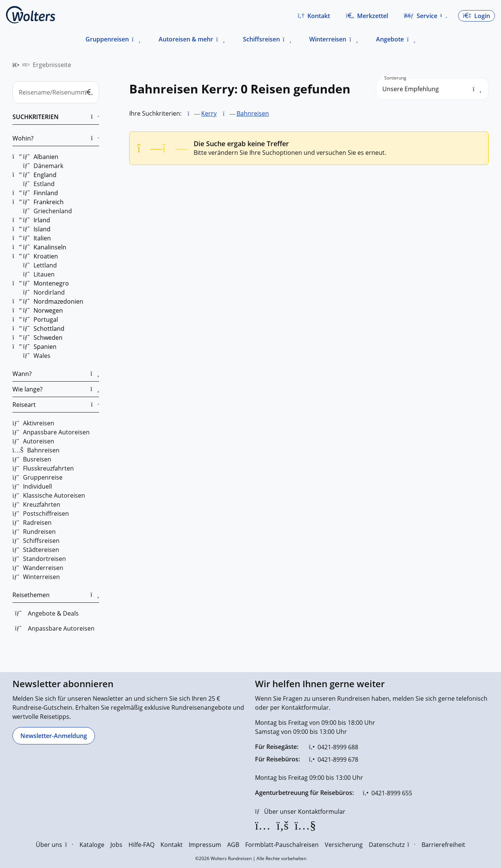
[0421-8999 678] (334, 759)
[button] (314, 16)
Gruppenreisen (107, 39)
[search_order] (432, 89)
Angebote (390, 39)
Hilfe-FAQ (141, 845)
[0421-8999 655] (387, 793)
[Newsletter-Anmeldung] (54, 736)
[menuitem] (16, 65)
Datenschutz (392, 845)
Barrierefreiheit (443, 845)
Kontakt (172, 845)
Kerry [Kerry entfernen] (209, 113)
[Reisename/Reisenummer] (56, 92)
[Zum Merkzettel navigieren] (367, 16)
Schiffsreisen (261, 39)
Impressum (205, 845)
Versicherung (344, 845)
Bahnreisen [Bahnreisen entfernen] (253, 113)
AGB (233, 845)
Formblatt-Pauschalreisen (282, 845)
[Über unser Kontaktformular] (300, 811)
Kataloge (92, 845)
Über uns (54, 845)
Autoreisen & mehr (186, 39)
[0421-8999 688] (334, 747)
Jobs (116, 845)
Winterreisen (328, 39)
